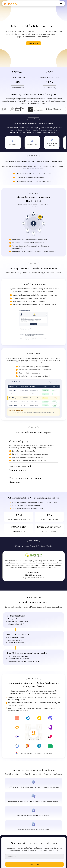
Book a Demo (33, 43)
